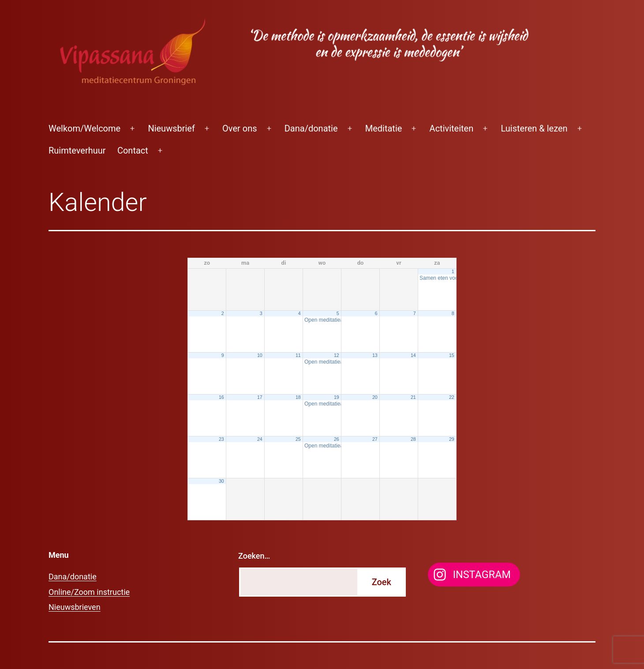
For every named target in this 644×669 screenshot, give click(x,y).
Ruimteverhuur (77, 150)
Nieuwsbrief (171, 128)
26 (337, 439)
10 (260, 355)
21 (413, 397)
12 (337, 355)
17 (260, 397)
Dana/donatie (311, 128)
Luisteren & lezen (534, 128)
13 (375, 355)
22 (452, 397)
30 (221, 481)
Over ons (240, 128)
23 (221, 439)
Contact (133, 150)
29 (452, 439)
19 (337, 397)
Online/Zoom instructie (89, 592)
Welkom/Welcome (84, 128)
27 (375, 439)
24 (260, 439)
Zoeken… (254, 556)
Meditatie (384, 128)
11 (298, 355)
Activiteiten (452, 128)
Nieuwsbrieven (75, 607)
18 (298, 397)
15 (452, 355)
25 (298, 439)
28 (413, 439)
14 (413, 355)
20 (375, 397)
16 (221, 397)
